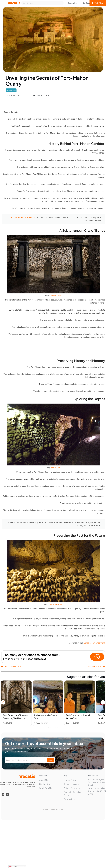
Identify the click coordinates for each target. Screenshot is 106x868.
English (13, 866)
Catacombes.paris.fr (56, 296)
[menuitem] (74, 3)
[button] (40, 112)
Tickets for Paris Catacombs (23, 218)
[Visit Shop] (98, 3)
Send (50, 760)
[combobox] (42, 3)
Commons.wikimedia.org (56, 604)
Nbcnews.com (56, 468)
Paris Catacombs (11, 90)
